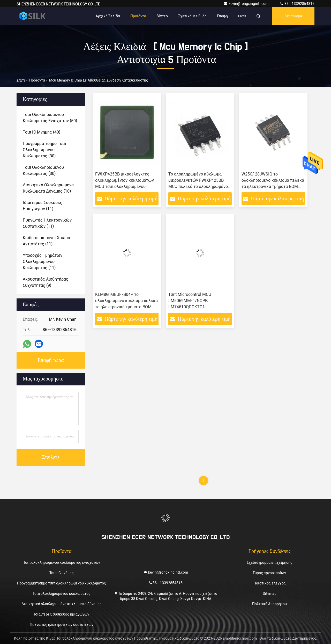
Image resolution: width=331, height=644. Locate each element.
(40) (42, 132)
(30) (44, 150)
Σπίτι (21, 80)
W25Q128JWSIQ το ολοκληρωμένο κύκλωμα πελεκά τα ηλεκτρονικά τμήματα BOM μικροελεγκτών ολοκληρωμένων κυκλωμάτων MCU (273, 186)
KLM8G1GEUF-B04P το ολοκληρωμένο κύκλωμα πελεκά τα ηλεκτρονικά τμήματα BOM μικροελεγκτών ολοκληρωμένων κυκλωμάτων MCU (127, 307)
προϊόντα (37, 80)
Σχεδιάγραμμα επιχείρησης (270, 562)
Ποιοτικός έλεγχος (270, 583)
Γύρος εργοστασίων (269, 573)
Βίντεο (162, 16)
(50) (50, 118)
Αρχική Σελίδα (108, 16)
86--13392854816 (297, 4)
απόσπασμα (293, 16)
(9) (46, 282)
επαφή (222, 16)
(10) (48, 188)
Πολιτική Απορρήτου (269, 604)
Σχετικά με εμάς (192, 16)
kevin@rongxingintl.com (246, 4)
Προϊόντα (138, 16)
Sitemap (270, 594)
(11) (43, 206)
